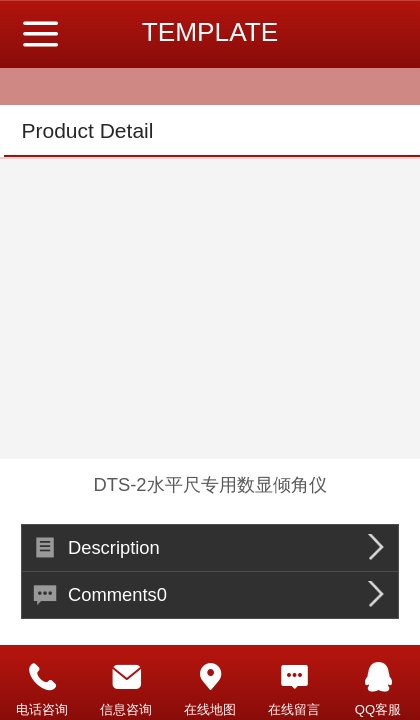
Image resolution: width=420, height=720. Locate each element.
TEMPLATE (210, 32)
